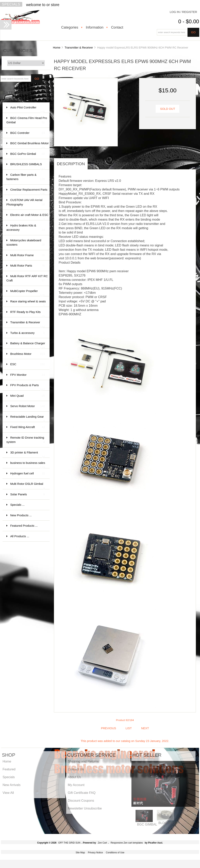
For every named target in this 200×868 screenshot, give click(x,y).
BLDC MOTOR (169, 823)
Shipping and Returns (83, 761)
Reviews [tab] (123, 164)
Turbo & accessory (28, 333)
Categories (70, 27)
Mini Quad (28, 396)
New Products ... (21, 515)
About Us (74, 777)
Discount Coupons (81, 800)
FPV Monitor (28, 375)
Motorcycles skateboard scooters (26, 243)
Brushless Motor (28, 354)
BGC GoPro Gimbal (28, 154)
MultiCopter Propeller (28, 293)
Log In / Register (183, 12)
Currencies (18, 51)
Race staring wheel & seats (28, 303)
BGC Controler (28, 133)
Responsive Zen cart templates (127, 843)
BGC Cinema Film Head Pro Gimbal (27, 120)
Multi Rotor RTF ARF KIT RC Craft (27, 279)
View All (8, 793)
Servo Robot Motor (28, 406)
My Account (76, 785)
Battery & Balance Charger (28, 345)
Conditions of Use (115, 853)
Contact (117, 27)
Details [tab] (99, 164)
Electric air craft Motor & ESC (29, 217)
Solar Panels (28, 494)
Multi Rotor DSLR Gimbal (28, 486)
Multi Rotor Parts (28, 266)
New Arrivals (12, 785)
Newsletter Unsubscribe (85, 808)
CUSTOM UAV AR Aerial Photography (26, 202)
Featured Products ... (24, 526)
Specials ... (17, 505)
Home (57, 48)
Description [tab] (71, 164)
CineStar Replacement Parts (29, 192)
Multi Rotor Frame (28, 255)
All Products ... (20, 536)
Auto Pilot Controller (28, 109)
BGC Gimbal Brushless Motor (30, 145)
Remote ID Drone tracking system (26, 440)
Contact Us (76, 769)
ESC (28, 364)
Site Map (80, 853)
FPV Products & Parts (28, 387)
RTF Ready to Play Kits (28, 314)
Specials (11, 4)
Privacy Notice (95, 853)
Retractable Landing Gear (28, 419)
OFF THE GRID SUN (69, 843)
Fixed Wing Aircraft (28, 427)
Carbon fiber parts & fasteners (26, 177)
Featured (9, 769)
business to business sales (28, 465)
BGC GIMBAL (147, 824)
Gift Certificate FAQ (82, 793)
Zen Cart (102, 843)
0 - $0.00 (189, 22)
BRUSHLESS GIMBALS (28, 166)
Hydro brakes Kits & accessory (26, 228)
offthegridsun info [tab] (161, 164)
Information (95, 27)
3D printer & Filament (28, 454)
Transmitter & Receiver (79, 48)
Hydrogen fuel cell (28, 474)
